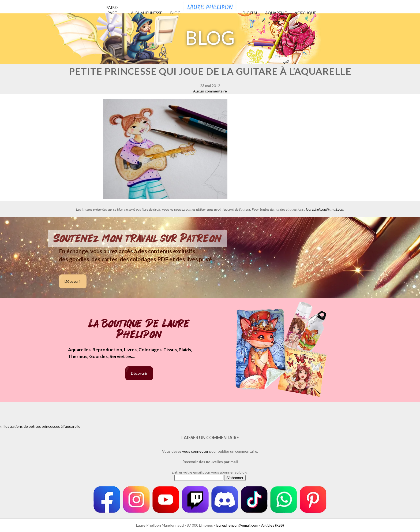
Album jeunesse (147, 13)
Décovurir (73, 281)
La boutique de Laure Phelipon (139, 330)
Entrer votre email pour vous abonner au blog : (210, 472)
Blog (175, 13)
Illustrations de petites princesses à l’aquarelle (41, 426)
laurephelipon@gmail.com (325, 209)
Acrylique (305, 13)
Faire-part (112, 10)
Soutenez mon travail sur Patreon (138, 239)
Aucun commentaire (210, 91)
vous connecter (195, 451)
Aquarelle (276, 13)
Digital (250, 13)
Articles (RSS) (273, 525)
